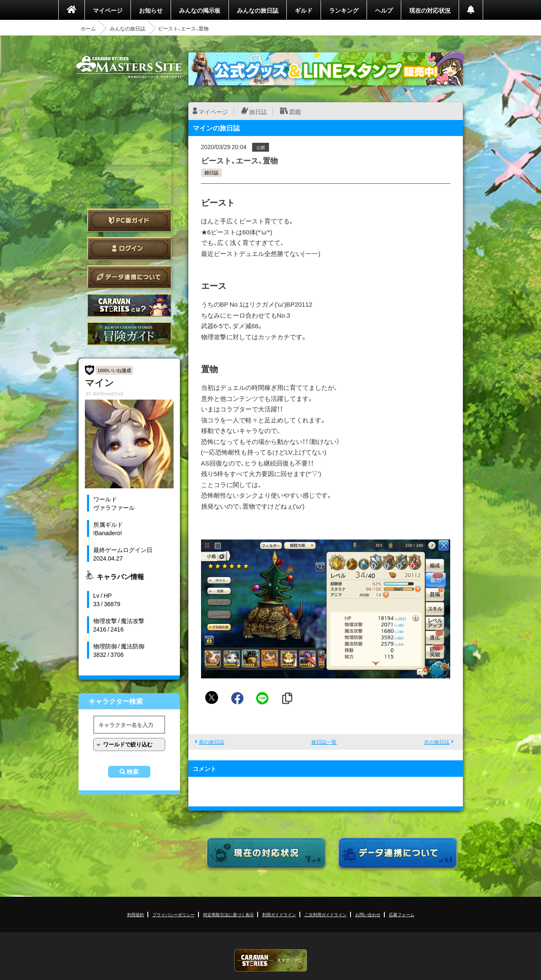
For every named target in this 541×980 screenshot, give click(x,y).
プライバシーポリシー (174, 914)
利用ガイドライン (279, 914)
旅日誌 (258, 112)
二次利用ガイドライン (326, 914)
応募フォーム (402, 914)
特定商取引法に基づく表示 (228, 914)
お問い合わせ (368, 914)
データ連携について (129, 277)
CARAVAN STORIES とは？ (129, 305)
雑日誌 (211, 173)
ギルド (304, 10)
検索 (133, 772)
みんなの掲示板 (200, 10)
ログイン (129, 249)
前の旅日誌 (212, 742)
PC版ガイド (129, 220)
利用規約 (136, 914)
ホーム (88, 28)
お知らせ (151, 10)
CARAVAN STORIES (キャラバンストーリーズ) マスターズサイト (129, 67)
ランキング (344, 10)
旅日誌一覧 (324, 742)
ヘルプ (384, 10)
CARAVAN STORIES (271, 960)
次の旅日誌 (437, 742)
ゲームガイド (129, 333)
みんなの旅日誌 (258, 10)
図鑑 (295, 112)
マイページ (108, 10)
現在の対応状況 (430, 10)
